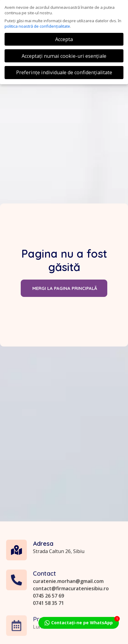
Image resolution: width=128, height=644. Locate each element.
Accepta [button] (64, 39)
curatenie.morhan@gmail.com (68, 611)
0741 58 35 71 (48, 632)
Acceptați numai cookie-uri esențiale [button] (64, 56)
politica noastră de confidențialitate (37, 26)
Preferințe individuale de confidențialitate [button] (64, 72)
